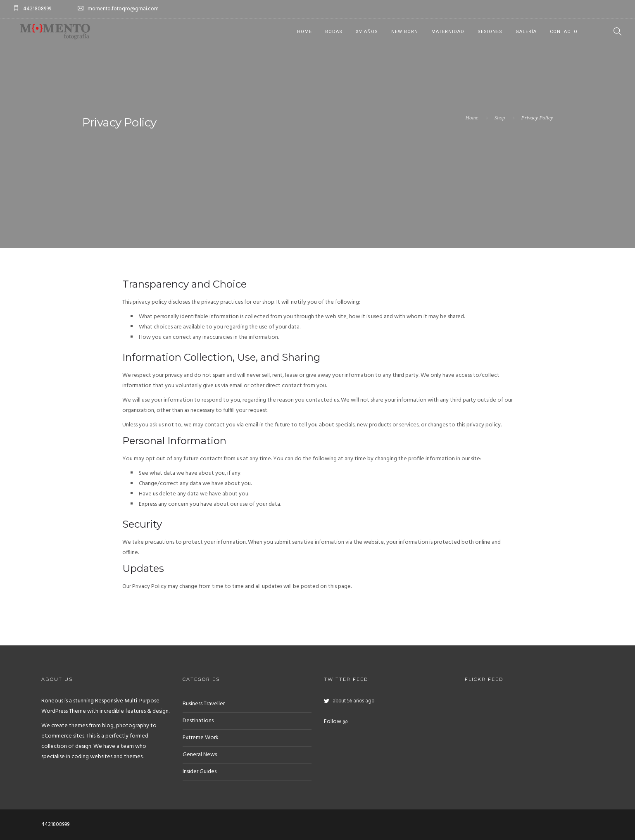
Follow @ (336, 722)
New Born (405, 32)
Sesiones (490, 32)
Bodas (334, 32)
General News (200, 755)
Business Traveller (204, 704)
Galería (526, 32)
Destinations (198, 721)
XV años (367, 32)
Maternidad (448, 32)
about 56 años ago (353, 701)
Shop (500, 118)
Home (304, 32)
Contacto (564, 32)
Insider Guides (200, 772)
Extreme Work (201, 738)
